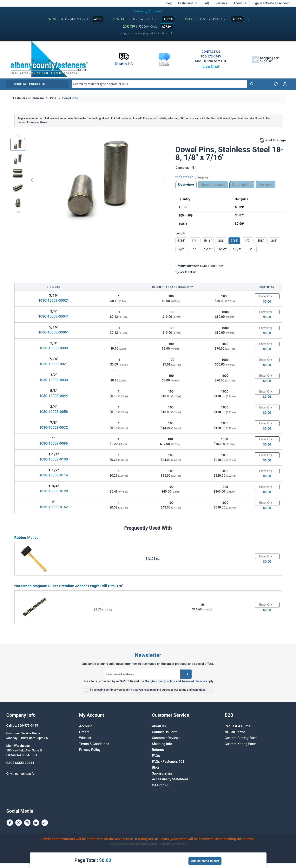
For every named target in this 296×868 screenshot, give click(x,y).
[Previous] (32, 180)
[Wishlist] (276, 84)
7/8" (181, 249)
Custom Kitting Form (241, 744)
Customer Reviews (166, 738)
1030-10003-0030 (53, 380)
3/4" (274, 241)
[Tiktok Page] (45, 823)
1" (194, 249)
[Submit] (186, 674)
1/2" (248, 241)
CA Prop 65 (161, 785)
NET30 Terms (235, 732)
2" (251, 249)
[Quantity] (267, 296)
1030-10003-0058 (53, 412)
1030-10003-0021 (53, 364)
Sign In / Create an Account (271, 3)
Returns (158, 750)
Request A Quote (238, 726)
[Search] (251, 84)
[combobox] (159, 84)
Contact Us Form (165, 732)
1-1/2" (223, 249)
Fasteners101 (187, 3)
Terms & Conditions (94, 744)
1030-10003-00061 (53, 332)
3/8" (221, 241)
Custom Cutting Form (241, 738)
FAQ (206, 3)
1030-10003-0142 (53, 507)
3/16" (181, 241)
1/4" (195, 241)
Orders (84, 732)
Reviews (221, 3)
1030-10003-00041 (53, 316)
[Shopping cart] (266, 60)
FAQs (156, 756)
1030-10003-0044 (53, 396)
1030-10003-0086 (53, 443)
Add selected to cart (205, 861)
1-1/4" (208, 249)
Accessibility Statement (170, 779)
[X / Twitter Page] (19, 823)
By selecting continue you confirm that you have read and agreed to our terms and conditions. (148, 690)
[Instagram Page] (27, 823)
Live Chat (211, 66)
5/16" (208, 241)
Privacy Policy (165, 681)
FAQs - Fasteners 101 (168, 762)
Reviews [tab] (266, 185)
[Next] (165, 180)
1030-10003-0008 (53, 348)
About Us (240, 3)
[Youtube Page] (36, 823)
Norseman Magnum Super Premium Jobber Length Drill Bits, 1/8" (69, 586)
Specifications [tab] (213, 185)
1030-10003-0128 (53, 491)
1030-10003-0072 (53, 427)
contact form (29, 774)
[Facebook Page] (10, 823)
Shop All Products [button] (27, 84)
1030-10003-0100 (53, 459)
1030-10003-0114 (53, 475)
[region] (89, 180)
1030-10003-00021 (53, 300)
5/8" (261, 241)
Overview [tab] (186, 185)
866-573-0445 (211, 56)
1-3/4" (237, 249)
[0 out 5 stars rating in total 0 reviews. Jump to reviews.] (192, 177)
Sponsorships (162, 773)
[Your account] (285, 84)
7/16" (234, 241)
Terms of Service (193, 681)
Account (86, 726)
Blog (168, 3)
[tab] (242, 185)
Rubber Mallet (26, 538)
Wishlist (85, 738)
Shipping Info (162, 744)
